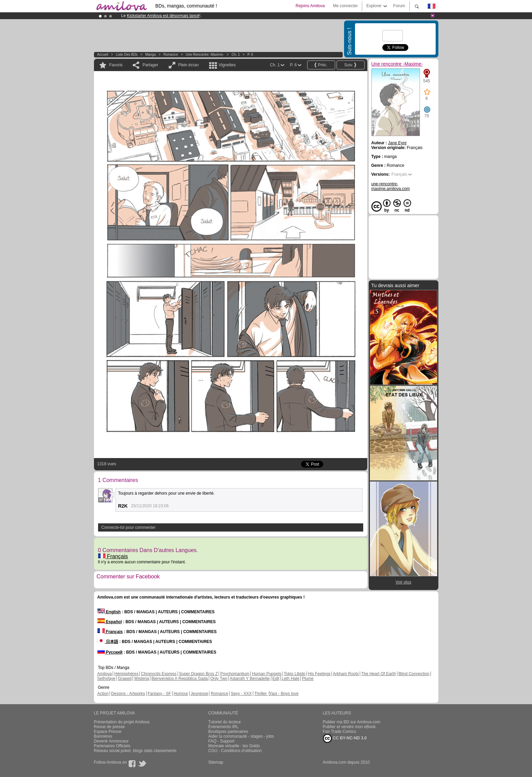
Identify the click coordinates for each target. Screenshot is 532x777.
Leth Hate (290, 679)
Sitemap (216, 762)
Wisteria (142, 679)
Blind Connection (414, 674)
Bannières (103, 736)
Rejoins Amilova (310, 6)
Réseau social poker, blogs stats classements (135, 751)
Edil (276, 679)
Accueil (103, 55)
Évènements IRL (224, 727)
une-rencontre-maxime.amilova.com (391, 186)
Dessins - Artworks (128, 694)
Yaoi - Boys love (284, 694)
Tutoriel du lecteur (225, 722)
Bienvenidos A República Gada (180, 679)
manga (151, 55)
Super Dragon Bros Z (198, 674)
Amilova (105, 674)
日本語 (108, 642)
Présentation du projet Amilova (122, 722)
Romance (171, 55)
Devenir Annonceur (111, 741)
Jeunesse (199, 694)
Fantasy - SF (159, 694)
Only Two (219, 679)
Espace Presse (108, 732)
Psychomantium (235, 674)
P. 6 (250, 55)
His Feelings (319, 674)
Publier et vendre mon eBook (349, 727)
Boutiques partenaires (228, 732)
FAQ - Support (222, 741)
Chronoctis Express (159, 674)
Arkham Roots (346, 674)
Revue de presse (110, 727)
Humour (181, 694)
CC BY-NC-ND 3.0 (345, 738)
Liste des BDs (127, 55)
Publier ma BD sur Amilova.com (352, 722)
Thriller (261, 694)
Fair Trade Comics (340, 732)
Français (113, 556)
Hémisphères (127, 674)
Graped (125, 679)
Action (103, 694)
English (109, 612)
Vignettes (227, 65)
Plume (308, 679)
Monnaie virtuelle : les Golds (234, 746)
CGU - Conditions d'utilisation (235, 751)
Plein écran (189, 65)
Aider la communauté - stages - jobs (241, 736)
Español (110, 622)
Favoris (116, 65)
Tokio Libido (295, 674)
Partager (150, 65)
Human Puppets (267, 674)
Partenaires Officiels (112, 746)
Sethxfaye (106, 679)
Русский (110, 652)
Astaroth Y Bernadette (250, 679)
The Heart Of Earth (378, 674)
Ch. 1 (236, 55)
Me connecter (345, 6)
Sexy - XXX (241, 694)
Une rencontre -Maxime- (205, 55)
